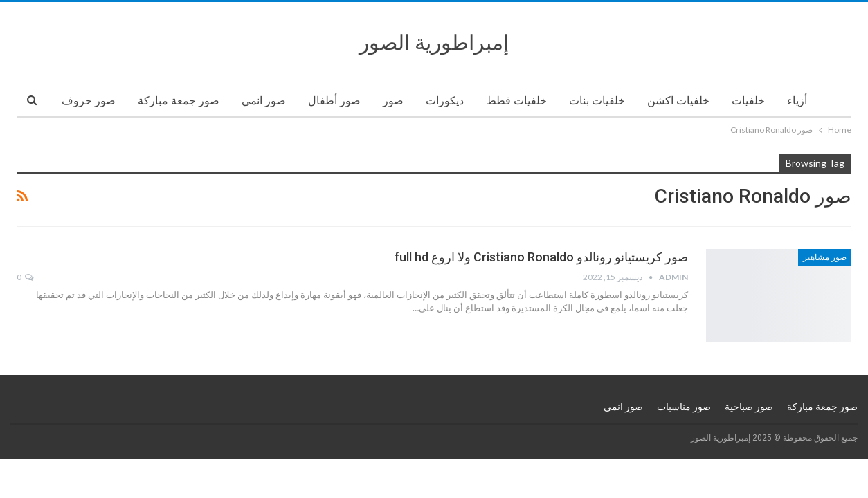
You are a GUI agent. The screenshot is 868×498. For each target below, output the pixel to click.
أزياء (797, 101)
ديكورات (445, 101)
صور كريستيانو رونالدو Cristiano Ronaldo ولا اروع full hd (541, 257)
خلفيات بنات (597, 101)
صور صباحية (749, 407)
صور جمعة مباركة (179, 101)
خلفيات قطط (516, 101)
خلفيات (748, 101)
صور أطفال (334, 101)
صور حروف (89, 101)
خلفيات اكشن (678, 101)
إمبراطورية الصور (434, 43)
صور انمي (264, 101)
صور (393, 101)
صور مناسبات (684, 407)
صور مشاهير (825, 257)
